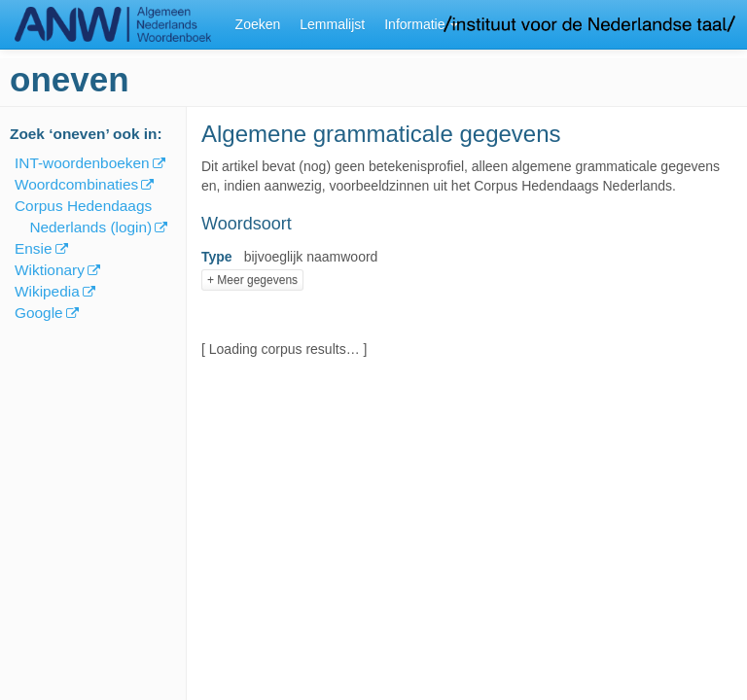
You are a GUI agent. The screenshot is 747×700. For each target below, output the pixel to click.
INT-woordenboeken (82, 163)
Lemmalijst (332, 24)
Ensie (34, 248)
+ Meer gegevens (252, 280)
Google (39, 313)
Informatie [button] (421, 24)
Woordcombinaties (76, 184)
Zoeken (258, 24)
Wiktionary (50, 270)
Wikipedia (47, 291)
